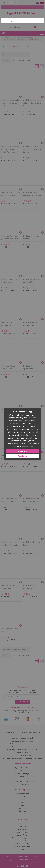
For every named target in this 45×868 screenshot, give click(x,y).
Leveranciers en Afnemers (22, 841)
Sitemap (33, 860)
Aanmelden (22, 7)
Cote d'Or (22, 814)
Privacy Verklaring (23, 844)
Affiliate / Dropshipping (23, 847)
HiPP (22, 802)
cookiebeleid (28, 447)
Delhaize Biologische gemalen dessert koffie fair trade (10, 149)
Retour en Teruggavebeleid (23, 838)
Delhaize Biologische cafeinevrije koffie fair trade (33, 103)
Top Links (6, 3)
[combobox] (22, 21)
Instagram (18, 866)
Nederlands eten (22, 794)
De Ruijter (23, 811)
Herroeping (23, 849)
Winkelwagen (35, 27)
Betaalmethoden (23, 832)
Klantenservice (22, 829)
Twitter (23, 866)
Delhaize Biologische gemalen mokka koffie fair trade (33, 149)
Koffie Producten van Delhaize (14, 39)
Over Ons (22, 826)
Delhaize (12, 38)
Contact (22, 824)
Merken (22, 797)
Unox (23, 805)
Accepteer (23, 451)
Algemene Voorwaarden (18, 860)
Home (6, 38)
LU (22, 800)
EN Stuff (42, 3)
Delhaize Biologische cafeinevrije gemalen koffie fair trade (10, 103)
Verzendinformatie (22, 835)
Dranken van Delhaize (25, 38)
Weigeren (23, 456)
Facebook (27, 866)
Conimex (23, 808)
